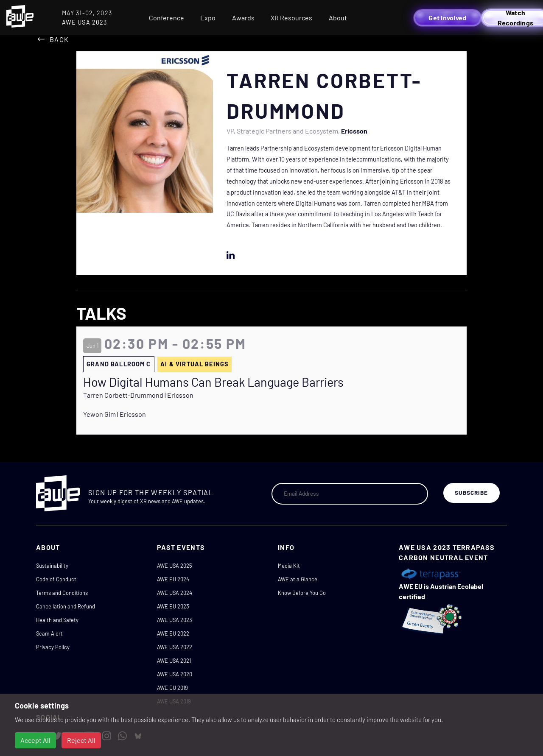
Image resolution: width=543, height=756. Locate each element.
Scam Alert (49, 633)
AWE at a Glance (298, 579)
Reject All (81, 740)
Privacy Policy (53, 647)
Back (59, 39)
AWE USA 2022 (175, 647)
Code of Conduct (56, 579)
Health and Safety (57, 620)
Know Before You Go (302, 593)
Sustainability (52, 566)
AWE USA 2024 (175, 593)
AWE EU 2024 (173, 579)
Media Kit (289, 566)
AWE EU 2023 (173, 606)
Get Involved (447, 18)
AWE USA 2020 (175, 674)
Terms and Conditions (62, 593)
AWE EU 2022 (173, 633)
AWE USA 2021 (174, 661)
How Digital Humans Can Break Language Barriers (213, 382)
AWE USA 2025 (175, 566)
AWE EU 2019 (172, 688)
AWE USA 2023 (175, 620)
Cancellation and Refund (66, 606)
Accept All (35, 740)
